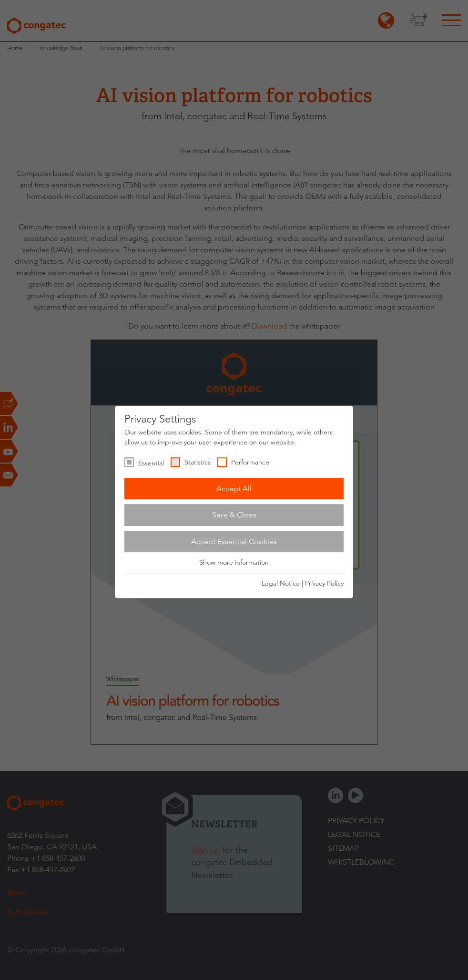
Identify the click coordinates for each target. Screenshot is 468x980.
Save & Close (234, 515)
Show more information (234, 563)
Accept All (234, 489)
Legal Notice (281, 583)
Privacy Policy (324, 583)
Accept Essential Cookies (234, 542)
